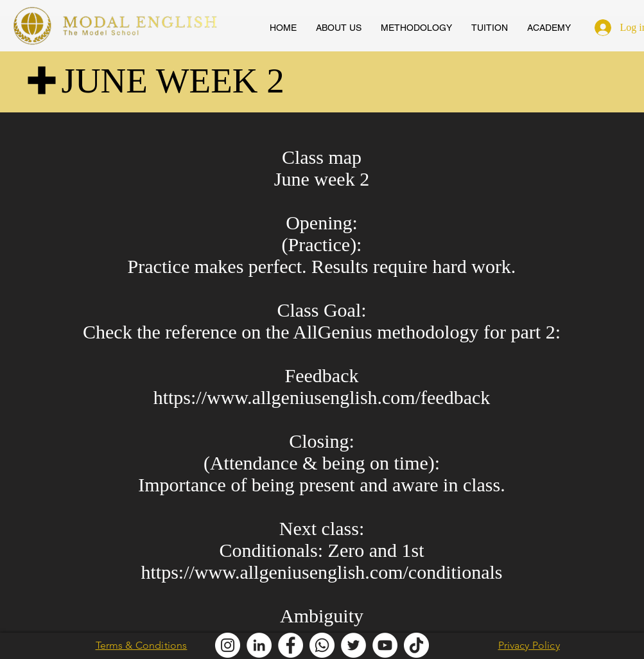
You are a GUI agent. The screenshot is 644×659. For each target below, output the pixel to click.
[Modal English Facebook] (291, 645)
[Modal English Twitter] (353, 645)
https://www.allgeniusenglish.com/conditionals (322, 572)
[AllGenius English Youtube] (385, 645)
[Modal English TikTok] (416, 645)
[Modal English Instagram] (228, 645)
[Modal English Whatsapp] (322, 645)
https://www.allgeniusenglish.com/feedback (322, 397)
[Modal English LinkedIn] (259, 645)
